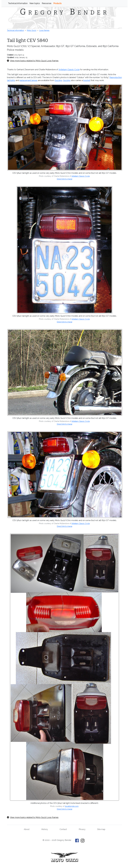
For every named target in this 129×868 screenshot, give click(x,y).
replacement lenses (28, 80)
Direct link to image (65, 179)
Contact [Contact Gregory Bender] (63, 829)
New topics (35, 3)
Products (57, 3)
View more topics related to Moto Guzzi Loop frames (33, 61)
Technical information (18, 3)
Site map (101, 829)
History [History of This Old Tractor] (45, 829)
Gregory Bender (64, 12)
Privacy (82, 829)
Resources (47, 3)
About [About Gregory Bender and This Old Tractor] (27, 829)
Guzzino (58, 80)
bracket (87, 80)
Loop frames (44, 30)
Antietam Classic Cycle (69, 70)
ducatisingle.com (72, 806)
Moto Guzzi (32, 30)
